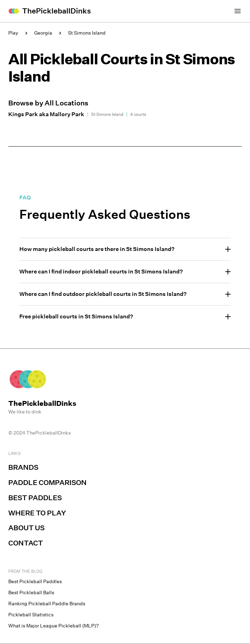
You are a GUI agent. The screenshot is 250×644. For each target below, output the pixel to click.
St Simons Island (87, 33)
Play (13, 33)
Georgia (43, 33)
